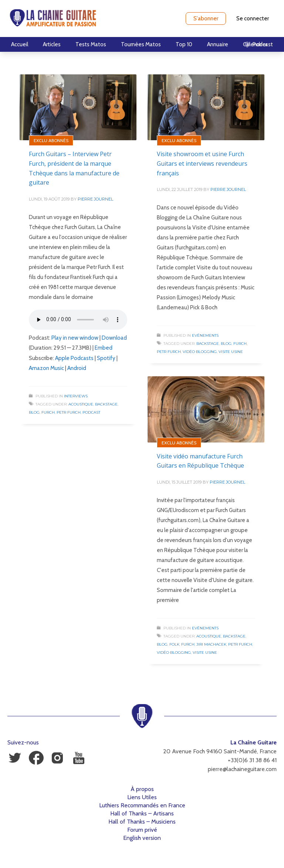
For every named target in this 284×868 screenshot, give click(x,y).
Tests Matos (91, 44)
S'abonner (206, 18)
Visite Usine (231, 352)
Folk (174, 644)
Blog (34, 412)
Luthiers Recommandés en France (142, 805)
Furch (48, 412)
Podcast (91, 412)
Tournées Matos (141, 44)
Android (77, 368)
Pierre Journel (95, 199)
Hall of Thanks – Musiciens (142, 822)
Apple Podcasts (74, 358)
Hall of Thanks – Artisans (142, 813)
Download (114, 338)
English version (142, 838)
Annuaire (218, 44)
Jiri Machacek (211, 644)
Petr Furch (69, 412)
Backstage (106, 404)
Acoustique (81, 404)
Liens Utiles (142, 797)
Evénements (205, 335)
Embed (104, 348)
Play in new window (75, 338)
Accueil (20, 44)
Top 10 (184, 44)
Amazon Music (46, 368)
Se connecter (253, 18)
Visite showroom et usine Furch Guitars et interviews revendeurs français (202, 163)
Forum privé (142, 830)
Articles (52, 44)
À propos (142, 789)
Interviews (76, 396)
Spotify (106, 358)
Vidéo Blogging (200, 352)
